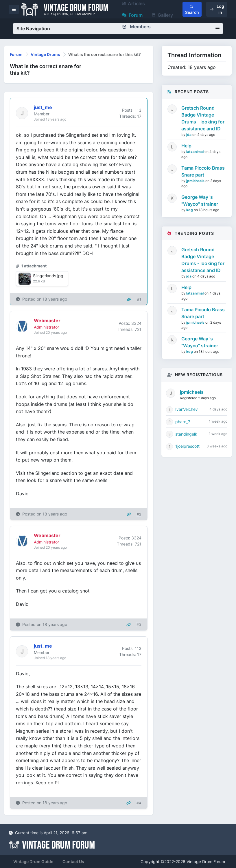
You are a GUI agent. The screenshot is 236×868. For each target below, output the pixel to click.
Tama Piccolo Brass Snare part (203, 171)
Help (186, 146)
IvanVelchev (187, 409)
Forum (132, 15)
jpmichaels (196, 181)
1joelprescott (187, 446)
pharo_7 (183, 422)
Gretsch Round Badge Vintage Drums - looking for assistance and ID (203, 118)
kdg (190, 210)
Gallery (162, 15)
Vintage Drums (45, 54)
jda (189, 135)
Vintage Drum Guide (33, 862)
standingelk (186, 434)
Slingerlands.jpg (48, 276)
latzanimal (195, 152)
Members (136, 27)
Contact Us (73, 862)
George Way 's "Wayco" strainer (200, 200)
